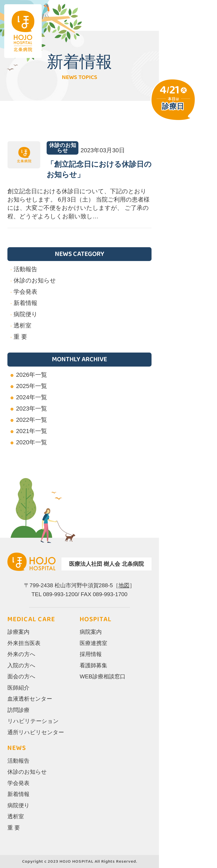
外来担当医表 (24, 643)
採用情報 (91, 654)
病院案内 (91, 632)
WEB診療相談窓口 (103, 676)
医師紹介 (18, 688)
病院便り (26, 314)
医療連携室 (93, 643)
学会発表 (25, 292)
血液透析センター (30, 699)
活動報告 (25, 269)
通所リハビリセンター (36, 732)
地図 (124, 585)
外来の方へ (21, 654)
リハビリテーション (33, 721)
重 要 (20, 337)
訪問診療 (18, 710)
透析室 (22, 325)
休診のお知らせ (35, 280)
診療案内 (18, 632)
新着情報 (25, 303)
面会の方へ (21, 676)
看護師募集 (93, 665)
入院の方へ (21, 665)
